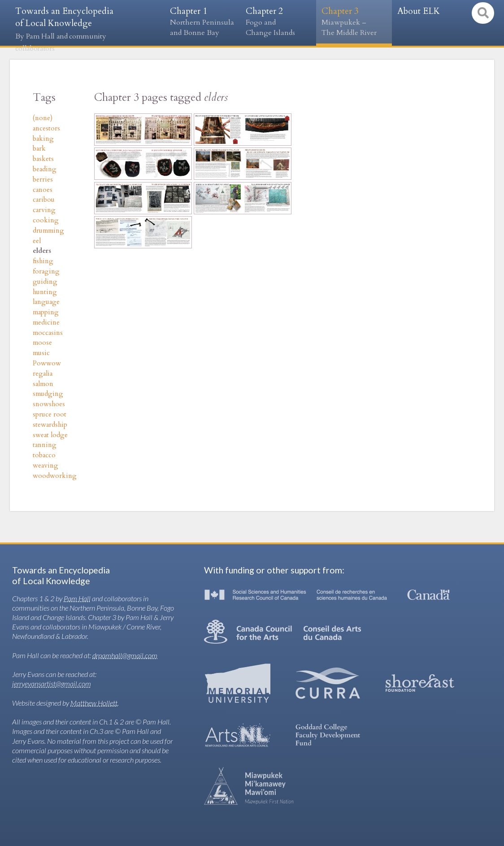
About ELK (419, 11)
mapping (46, 312)
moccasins (48, 333)
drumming (48, 231)
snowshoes (49, 404)
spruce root (50, 414)
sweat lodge (50, 435)
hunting (45, 292)
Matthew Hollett (94, 703)
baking (43, 139)
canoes (43, 190)
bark (39, 149)
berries (43, 180)
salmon (43, 384)
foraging (46, 271)
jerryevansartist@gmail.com (52, 683)
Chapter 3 (354, 22)
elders (42, 251)
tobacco (44, 455)
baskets (43, 159)
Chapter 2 (278, 22)
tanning (45, 445)
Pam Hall (77, 598)
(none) (43, 118)
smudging (48, 394)
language (46, 302)
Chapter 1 (202, 22)
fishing (43, 261)
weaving (46, 466)
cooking (46, 220)
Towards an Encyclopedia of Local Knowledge (64, 29)
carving (44, 210)
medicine (46, 323)
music (41, 353)
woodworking (55, 476)
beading (45, 169)
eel (37, 241)
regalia (43, 374)
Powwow (47, 363)
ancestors (46, 128)
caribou (44, 200)
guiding (45, 282)
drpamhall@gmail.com (125, 655)
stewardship (50, 425)
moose (42, 343)
